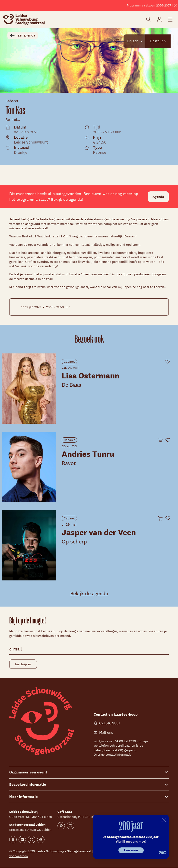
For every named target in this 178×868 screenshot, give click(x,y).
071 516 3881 (107, 723)
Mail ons (103, 732)
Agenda (158, 197)
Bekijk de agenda (89, 593)
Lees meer (131, 850)
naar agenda (23, 35)
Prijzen (139, 41)
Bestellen (160, 41)
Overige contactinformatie (113, 755)
